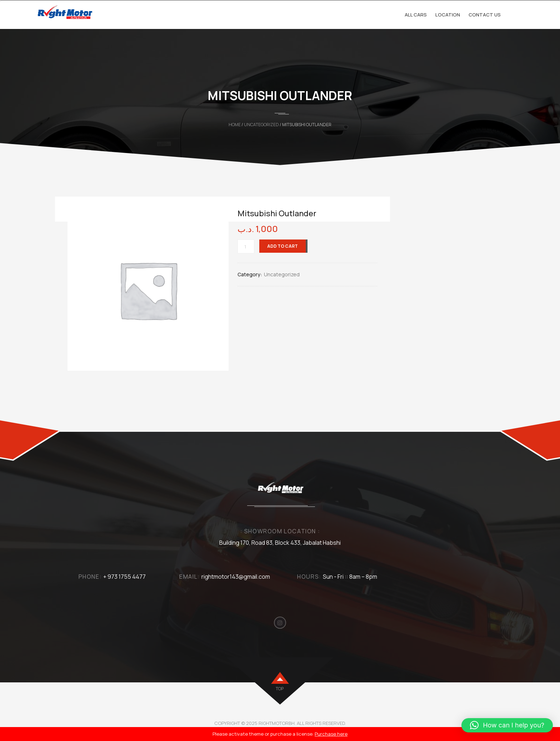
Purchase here (331, 734)
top (280, 689)
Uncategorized (261, 125)
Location (448, 15)
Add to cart (282, 246)
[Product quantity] (246, 246)
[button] (507, 725)
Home (235, 125)
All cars (416, 15)
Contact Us (485, 15)
